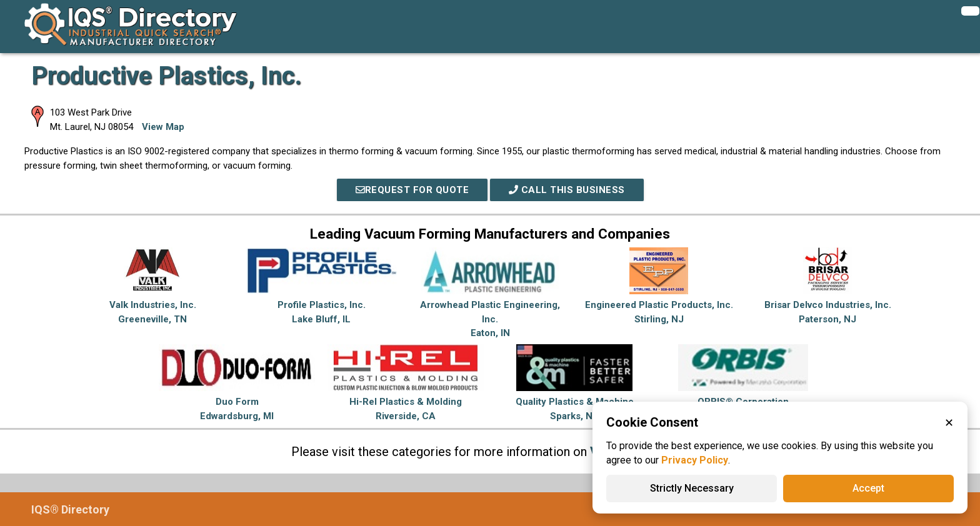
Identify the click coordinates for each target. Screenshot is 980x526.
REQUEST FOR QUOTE (412, 190)
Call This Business (567, 190)
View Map (163, 127)
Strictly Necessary (692, 488)
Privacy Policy (695, 460)
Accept (868, 488)
